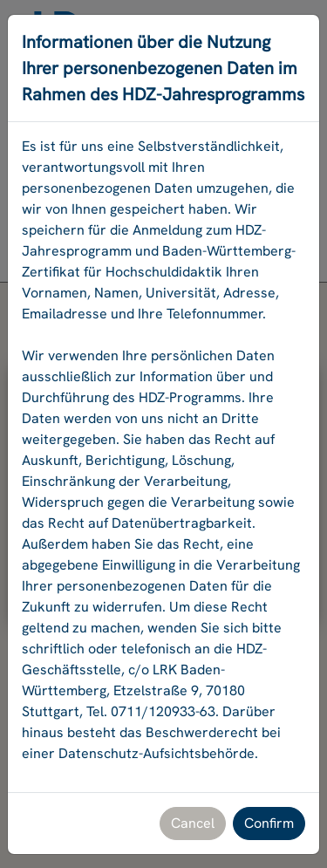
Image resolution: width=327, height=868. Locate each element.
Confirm (269, 823)
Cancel (193, 823)
